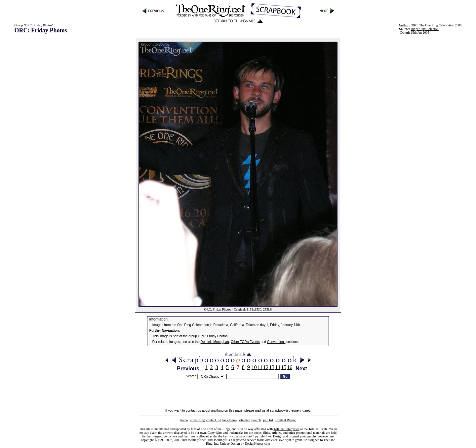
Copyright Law (261, 436)
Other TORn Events (245, 342)
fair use (228, 436)
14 (278, 367)
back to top (229, 420)
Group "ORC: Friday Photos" (34, 25)
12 (266, 367)
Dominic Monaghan (215, 342)
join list (268, 420)
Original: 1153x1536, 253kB (253, 309)
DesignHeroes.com (258, 444)
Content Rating (285, 420)
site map (245, 420)
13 (272, 367)
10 (254, 367)
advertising (197, 420)
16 (290, 367)
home (184, 420)
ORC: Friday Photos (213, 336)
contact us (213, 420)
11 (260, 367)
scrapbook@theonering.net (290, 411)
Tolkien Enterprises (287, 429)
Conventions (276, 342)
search (257, 420)
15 (284, 367)
